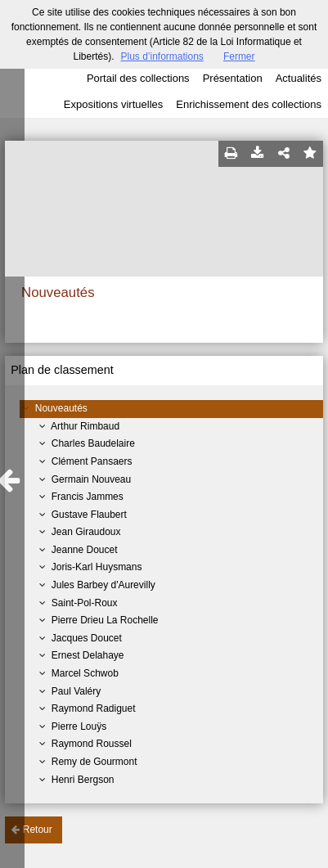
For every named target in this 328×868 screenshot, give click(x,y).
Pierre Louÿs (79, 726)
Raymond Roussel (92, 744)
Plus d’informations (162, 56)
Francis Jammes (88, 497)
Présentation (233, 78)
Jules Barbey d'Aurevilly (103, 585)
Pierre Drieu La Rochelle (105, 620)
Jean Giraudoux (86, 532)
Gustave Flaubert (89, 515)
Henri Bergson (83, 780)
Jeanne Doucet (85, 550)
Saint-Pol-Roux (85, 603)
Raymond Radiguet (94, 708)
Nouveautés (61, 408)
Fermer (239, 56)
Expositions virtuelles (113, 104)
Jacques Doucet (87, 638)
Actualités (299, 78)
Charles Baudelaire (93, 443)
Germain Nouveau (91, 479)
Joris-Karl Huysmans (97, 567)
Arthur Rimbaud (85, 426)
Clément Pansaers (92, 461)
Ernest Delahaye (88, 655)
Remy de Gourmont (94, 762)
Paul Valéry (76, 691)
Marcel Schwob (85, 673)
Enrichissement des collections (249, 104)
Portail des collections (138, 78)
